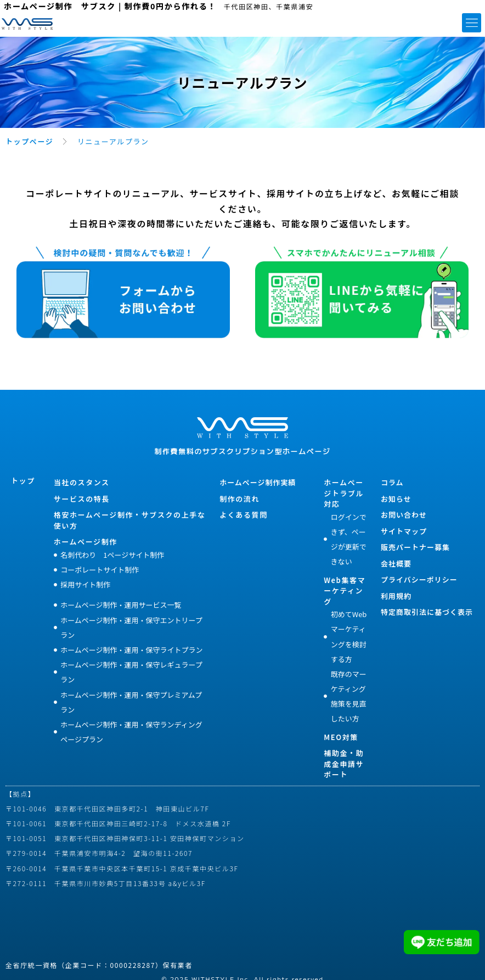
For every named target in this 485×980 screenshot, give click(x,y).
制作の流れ (239, 499)
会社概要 (396, 564)
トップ (23, 481)
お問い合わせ (404, 515)
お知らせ (396, 499)
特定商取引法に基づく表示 (427, 612)
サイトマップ (404, 531)
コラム (392, 482)
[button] (472, 23)
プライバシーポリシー (419, 579)
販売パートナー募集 (415, 547)
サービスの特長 (82, 499)
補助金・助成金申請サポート (344, 764)
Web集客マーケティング (345, 591)
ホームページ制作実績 (258, 482)
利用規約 (396, 596)
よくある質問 (244, 515)
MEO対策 (341, 737)
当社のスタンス (82, 482)
